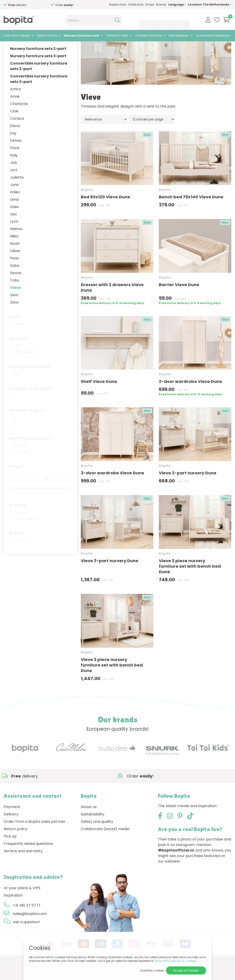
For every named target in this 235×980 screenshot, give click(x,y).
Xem (14, 312)
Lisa (13, 231)
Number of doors (28, 427)
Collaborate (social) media (105, 846)
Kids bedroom (179, 36)
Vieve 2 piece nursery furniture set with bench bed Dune (190, 583)
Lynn (14, 239)
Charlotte (19, 121)
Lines (14, 224)
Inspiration (13, 913)
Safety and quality (97, 839)
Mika (14, 253)
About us (89, 824)
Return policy (16, 846)
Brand (16, 550)
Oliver (15, 268)
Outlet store (136, 4)
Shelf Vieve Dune (99, 399)
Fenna (16, 158)
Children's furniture (148, 36)
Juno (14, 202)
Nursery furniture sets (82, 36)
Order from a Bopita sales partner (35, 839)
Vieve (15, 305)
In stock (18, 522)
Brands (161, 4)
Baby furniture (47, 36)
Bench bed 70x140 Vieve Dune (191, 214)
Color (15, 334)
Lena (14, 217)
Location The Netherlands (210, 4)
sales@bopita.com (176, 16)
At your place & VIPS (22, 905)
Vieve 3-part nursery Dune (110, 578)
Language (177, 4)
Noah (15, 261)
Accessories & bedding (212, 36)
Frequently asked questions (28, 861)
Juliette (17, 195)
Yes (18, 391)
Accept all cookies (186, 970)
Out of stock (26, 536)
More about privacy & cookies (175, 961)
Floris (15, 165)
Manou (16, 246)
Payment (12, 824)
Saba (15, 283)
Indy (14, 172)
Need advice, (25, 5)
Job (14, 180)
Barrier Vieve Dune (179, 302)
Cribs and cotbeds (17, 36)
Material (18, 356)
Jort (14, 187)
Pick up (10, 854)
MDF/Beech (26, 369)
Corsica (17, 136)
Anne (15, 114)
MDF (19, 363)
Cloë (14, 128)
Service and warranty (23, 868)
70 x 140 (22, 469)
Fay (13, 150)
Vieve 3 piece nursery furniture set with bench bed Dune (112, 682)
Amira (15, 106)
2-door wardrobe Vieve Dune (190, 399)
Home (8, 47)
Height (16, 483)
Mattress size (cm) (30, 455)
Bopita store (118, 4)
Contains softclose (30, 384)
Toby (15, 298)
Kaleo (15, 209)
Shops (150, 4)
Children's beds (117, 36)
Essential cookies (152, 970)
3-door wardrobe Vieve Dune (112, 490)
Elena (15, 143)
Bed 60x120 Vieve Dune (105, 214)
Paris (14, 275)
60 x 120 (22, 463)
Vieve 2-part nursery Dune (188, 490)
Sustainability (93, 832)
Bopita (21, 558)
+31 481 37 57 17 (148, 16)
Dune (20, 341)
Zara (14, 320)
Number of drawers (30, 406)
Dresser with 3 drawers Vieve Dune (112, 305)
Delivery (11, 832)
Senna (16, 290)
